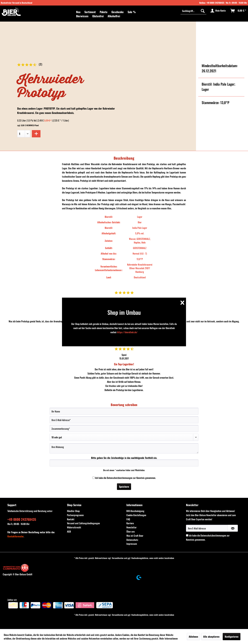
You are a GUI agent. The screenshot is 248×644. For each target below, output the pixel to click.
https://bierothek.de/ (127, 332)
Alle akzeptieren (211, 636)
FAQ (128, 519)
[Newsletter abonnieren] (233, 528)
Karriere (130, 523)
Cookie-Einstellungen (136, 515)
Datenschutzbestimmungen (120, 478)
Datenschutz (132, 540)
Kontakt (71, 519)
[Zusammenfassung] (124, 428)
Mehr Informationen (169, 638)
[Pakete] (104, 12)
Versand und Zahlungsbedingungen (83, 523)
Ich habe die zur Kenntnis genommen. (125, 478)
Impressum (132, 544)
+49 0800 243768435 (215, 3)
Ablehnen (193, 636)
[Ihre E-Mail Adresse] (207, 528)
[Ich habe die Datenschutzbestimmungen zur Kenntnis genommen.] (93, 478)
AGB (69, 531)
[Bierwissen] (82, 16)
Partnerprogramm (75, 515)
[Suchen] (203, 11)
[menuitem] (78, 12)
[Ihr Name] (124, 411)
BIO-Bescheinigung (135, 511)
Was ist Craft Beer (135, 536)
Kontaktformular (15, 536)
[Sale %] (132, 12)
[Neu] (78, 12)
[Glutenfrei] (98, 16)
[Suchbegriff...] (193, 11)
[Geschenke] (118, 12)
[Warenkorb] (238, 11)
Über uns (131, 531)
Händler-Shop (73, 511)
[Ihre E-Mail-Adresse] (124, 420)
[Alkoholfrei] (114, 16)
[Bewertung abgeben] (124, 437)
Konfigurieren (232, 636)
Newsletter (131, 527)
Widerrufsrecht (74, 527)
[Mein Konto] (218, 11)
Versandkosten (118, 558)
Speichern (124, 487)
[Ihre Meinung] (124, 448)
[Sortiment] (90, 12)
